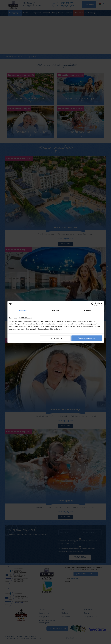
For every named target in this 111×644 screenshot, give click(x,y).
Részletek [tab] (55, 310)
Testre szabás (55, 338)
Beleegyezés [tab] (23, 310)
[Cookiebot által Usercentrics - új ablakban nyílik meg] (93, 304)
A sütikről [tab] (88, 310)
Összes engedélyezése (87, 338)
